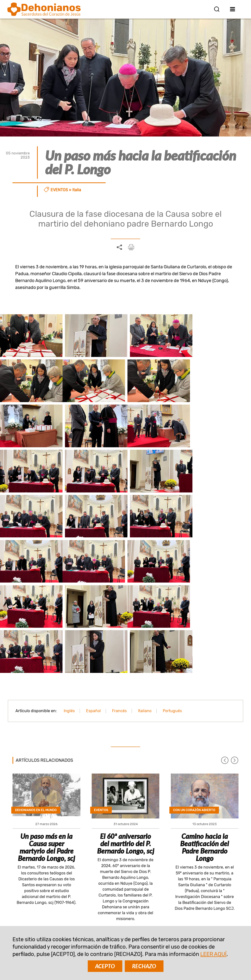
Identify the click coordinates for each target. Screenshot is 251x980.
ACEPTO (105, 966)
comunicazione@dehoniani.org (44, 923)
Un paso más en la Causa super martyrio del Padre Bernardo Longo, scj (46, 750)
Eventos (59, 190)
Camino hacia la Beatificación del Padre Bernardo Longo (205, 750)
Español (93, 614)
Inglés (69, 614)
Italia (77, 190)
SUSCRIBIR (94, 860)
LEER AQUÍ (213, 954)
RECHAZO (144, 966)
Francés (119, 614)
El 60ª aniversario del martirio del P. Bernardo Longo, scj (126, 747)
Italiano (145, 614)
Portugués (172, 614)
